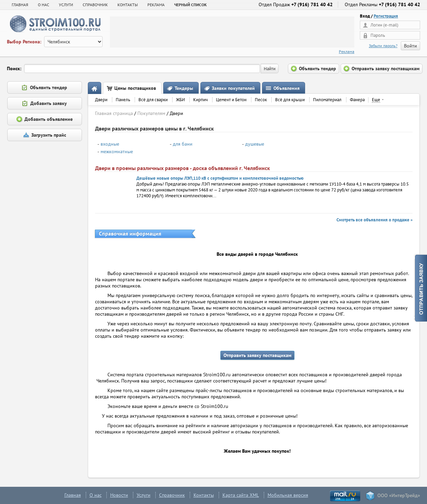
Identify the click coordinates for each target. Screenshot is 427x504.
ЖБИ (180, 100)
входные (110, 144)
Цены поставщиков (135, 88)
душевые (255, 144)
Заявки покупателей (233, 88)
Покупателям (151, 113)
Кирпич (200, 100)
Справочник (172, 495)
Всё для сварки (153, 100)
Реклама (347, 51)
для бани (183, 144)
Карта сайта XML (241, 495)
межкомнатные (117, 151)
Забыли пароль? (383, 46)
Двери (101, 100)
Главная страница (114, 113)
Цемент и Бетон (231, 100)
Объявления (287, 88)
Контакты (204, 495)
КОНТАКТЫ (128, 5)
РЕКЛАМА (156, 5)
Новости (119, 495)
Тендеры (184, 88)
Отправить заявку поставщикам (257, 355)
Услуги (144, 495)
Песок (261, 100)
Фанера (357, 100)
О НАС (44, 5)
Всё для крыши (290, 100)
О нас (96, 495)
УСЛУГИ (66, 5)
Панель (123, 100)
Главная (20, 5)
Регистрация (386, 16)
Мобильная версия (288, 495)
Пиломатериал (327, 100)
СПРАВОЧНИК (95, 5)
